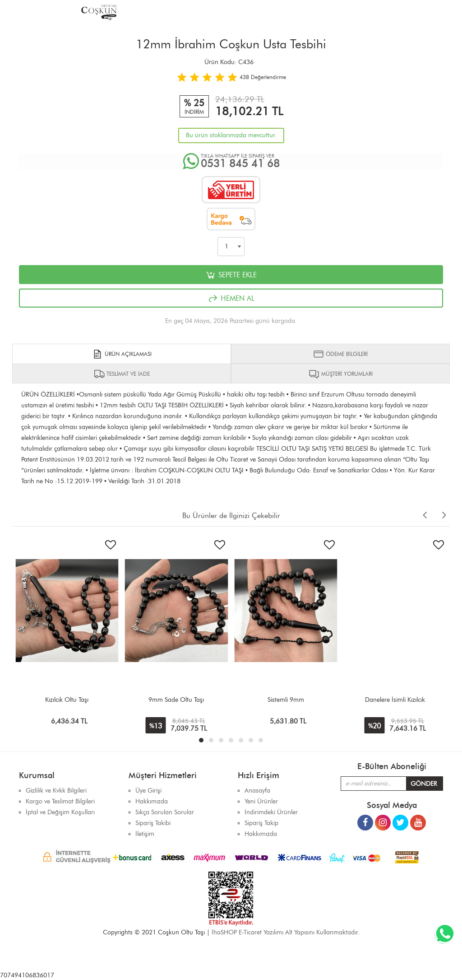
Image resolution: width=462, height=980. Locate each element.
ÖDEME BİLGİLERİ (340, 354)
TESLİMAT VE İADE (122, 374)
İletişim (145, 834)
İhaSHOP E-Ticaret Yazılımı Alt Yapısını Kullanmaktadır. (286, 932)
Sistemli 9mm (286, 700)
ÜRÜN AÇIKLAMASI (122, 354)
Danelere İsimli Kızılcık (395, 700)
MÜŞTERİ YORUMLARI (341, 374)
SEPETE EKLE (231, 275)
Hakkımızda (261, 834)
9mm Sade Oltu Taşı (176, 700)
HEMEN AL (231, 299)
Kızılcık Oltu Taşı (67, 700)
